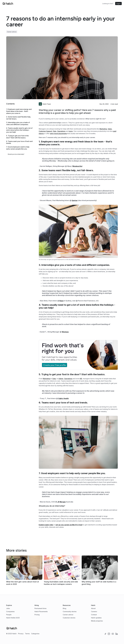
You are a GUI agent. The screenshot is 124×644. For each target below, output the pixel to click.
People (9, 615)
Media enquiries (97, 621)
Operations (61, 131)
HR (81, 379)
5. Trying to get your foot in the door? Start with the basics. (17, 137)
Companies (10, 612)
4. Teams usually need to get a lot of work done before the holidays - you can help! (19, 130)
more (71, 131)
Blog (64, 608)
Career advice (68, 615)
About (93, 608)
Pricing (37, 615)
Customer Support (45, 131)
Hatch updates (96, 618)
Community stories (70, 612)
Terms (27, 634)
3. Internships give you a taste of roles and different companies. (18, 123)
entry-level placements (58, 134)
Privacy (21, 634)
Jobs (8, 608)
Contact (94, 615)
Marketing (103, 129)
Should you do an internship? (16, 154)
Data (55, 131)
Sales (110, 129)
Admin (61, 379)
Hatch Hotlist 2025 (13, 618)
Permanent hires (40, 608)
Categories (35, 634)
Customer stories (69, 618)
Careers (94, 612)
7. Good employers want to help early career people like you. (18, 148)
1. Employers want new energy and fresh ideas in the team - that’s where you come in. (19, 111)
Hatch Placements (41, 612)
